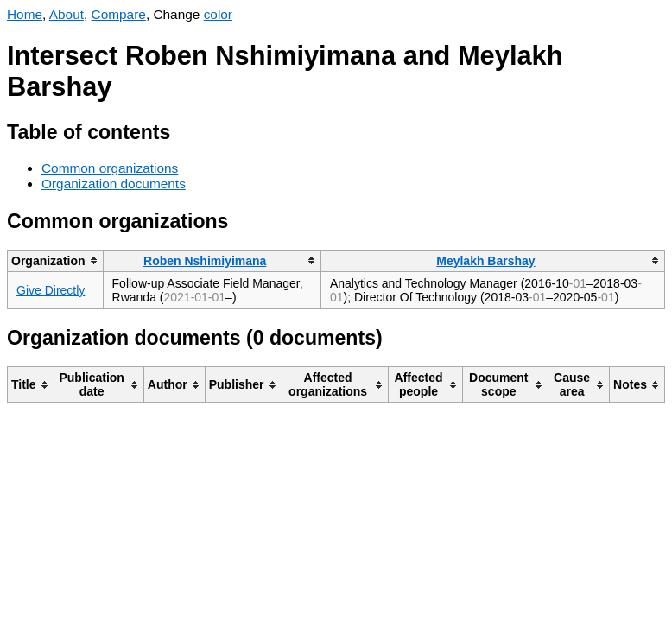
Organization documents (114, 184)
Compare (119, 14)
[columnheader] (56, 260)
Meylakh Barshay (485, 261)
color (218, 14)
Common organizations (110, 168)
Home (25, 14)
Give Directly (51, 290)
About (67, 14)
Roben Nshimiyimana (205, 261)
